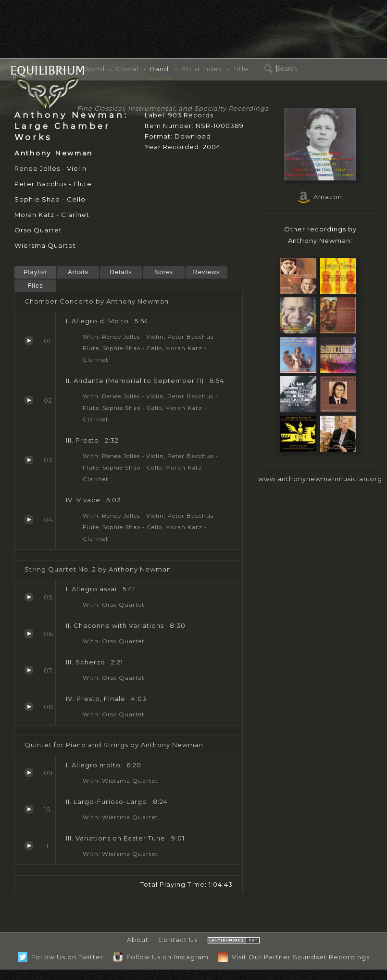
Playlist (35, 272)
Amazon (320, 197)
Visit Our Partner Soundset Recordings (294, 957)
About (138, 940)
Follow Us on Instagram (161, 957)
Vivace (29, 520)
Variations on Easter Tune (29, 846)
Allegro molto (29, 773)
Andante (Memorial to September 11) (29, 400)
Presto (29, 460)
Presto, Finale (29, 707)
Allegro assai (29, 597)
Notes (164, 272)
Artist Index (202, 69)
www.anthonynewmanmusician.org (320, 479)
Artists (78, 272)
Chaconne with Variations (29, 634)
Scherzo (29, 670)
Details (121, 272)
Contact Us (178, 940)
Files (35, 286)
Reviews (206, 272)
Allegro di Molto (29, 341)
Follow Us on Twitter (61, 957)
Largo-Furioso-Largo (29, 809)
